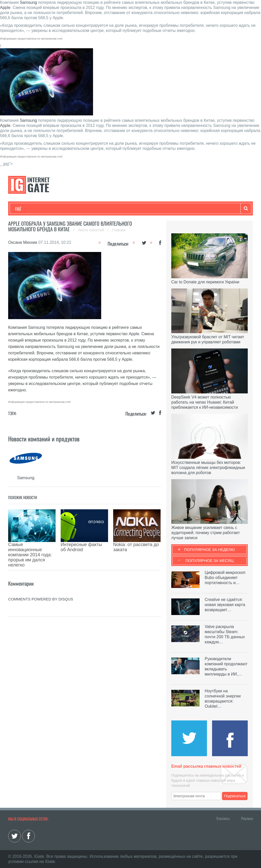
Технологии (24, 209)
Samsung (29, 2)
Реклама (247, 818)
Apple (5, 8)
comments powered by (41, 576)
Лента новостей (92, 230)
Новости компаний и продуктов (44, 439)
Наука (99, 209)
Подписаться (235, 796)
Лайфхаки (122, 209)
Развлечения (52, 209)
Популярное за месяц (210, 560)
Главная (119, 230)
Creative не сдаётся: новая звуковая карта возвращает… (225, 605)
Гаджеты (169, 209)
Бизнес (78, 209)
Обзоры (146, 209)
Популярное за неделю (210, 550)
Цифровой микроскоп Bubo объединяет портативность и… (225, 578)
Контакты (223, 818)
